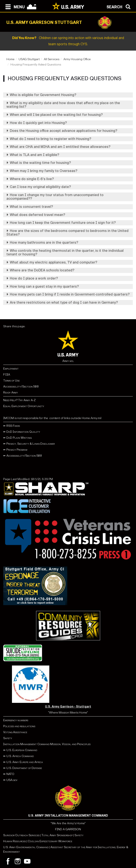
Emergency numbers (16, 720)
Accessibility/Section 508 (21, 387)
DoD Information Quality (23, 432)
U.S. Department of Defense (24, 768)
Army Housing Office (77, 59)
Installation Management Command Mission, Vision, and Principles (47, 744)
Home (10, 59)
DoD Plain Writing (19, 438)
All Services (52, 59)
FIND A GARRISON (68, 829)
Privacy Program (17, 450)
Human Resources (15, 841)
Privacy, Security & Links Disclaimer (31, 444)
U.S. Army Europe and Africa (25, 762)
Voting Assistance (15, 732)
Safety (8, 738)
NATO (10, 774)
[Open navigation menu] (14, 6)
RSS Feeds (13, 426)
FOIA (7, 375)
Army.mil (68, 361)
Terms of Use (11, 381)
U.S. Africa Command (20, 756)
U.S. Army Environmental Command (26, 847)
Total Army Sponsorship (57, 835)
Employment (11, 369)
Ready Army (11, 392)
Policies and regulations (19, 726)
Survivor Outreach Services (21, 835)
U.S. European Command (22, 750)
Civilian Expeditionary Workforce (50, 841)
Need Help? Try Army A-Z (19, 400)
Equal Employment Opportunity (24, 406)
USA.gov (12, 780)
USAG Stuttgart (29, 59)
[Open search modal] (120, 6)
